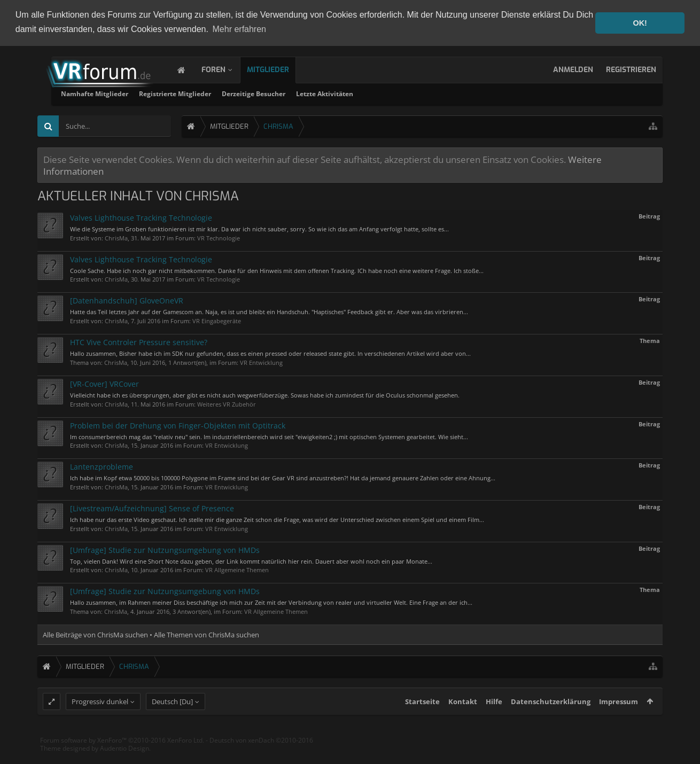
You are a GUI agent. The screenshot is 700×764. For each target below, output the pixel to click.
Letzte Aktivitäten (455, 93)
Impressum (619, 721)
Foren (224, 69)
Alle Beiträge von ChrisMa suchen (95, 634)
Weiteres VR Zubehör (227, 403)
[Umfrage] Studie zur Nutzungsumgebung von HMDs (165, 549)
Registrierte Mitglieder (305, 93)
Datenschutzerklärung (551, 721)
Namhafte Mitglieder (225, 93)
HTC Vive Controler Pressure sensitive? (139, 342)
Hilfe (494, 721)
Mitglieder (279, 69)
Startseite (422, 721)
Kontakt (463, 721)
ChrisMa (116, 237)
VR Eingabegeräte (217, 320)
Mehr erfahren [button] (240, 29)
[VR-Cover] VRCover (104, 383)
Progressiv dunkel (100, 721)
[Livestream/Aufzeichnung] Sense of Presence (152, 508)
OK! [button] (640, 23)
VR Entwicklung (261, 361)
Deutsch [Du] (172, 721)
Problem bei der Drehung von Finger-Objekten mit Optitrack (178, 424)
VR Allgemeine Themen (237, 569)
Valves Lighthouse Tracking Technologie (141, 217)
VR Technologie (219, 237)
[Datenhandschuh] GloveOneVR (127, 300)
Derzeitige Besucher (384, 93)
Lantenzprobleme (102, 466)
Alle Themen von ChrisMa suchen (207, 634)
